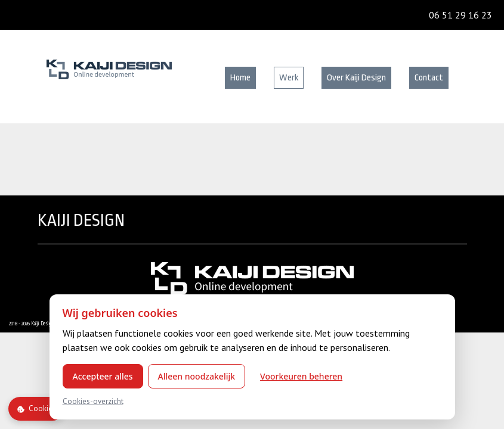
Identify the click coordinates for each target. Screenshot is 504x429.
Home (240, 78)
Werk (289, 78)
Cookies (36, 408)
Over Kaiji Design (356, 78)
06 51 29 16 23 (460, 15)
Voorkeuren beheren (301, 376)
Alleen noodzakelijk (197, 376)
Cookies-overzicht (93, 401)
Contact (429, 78)
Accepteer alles (103, 376)
